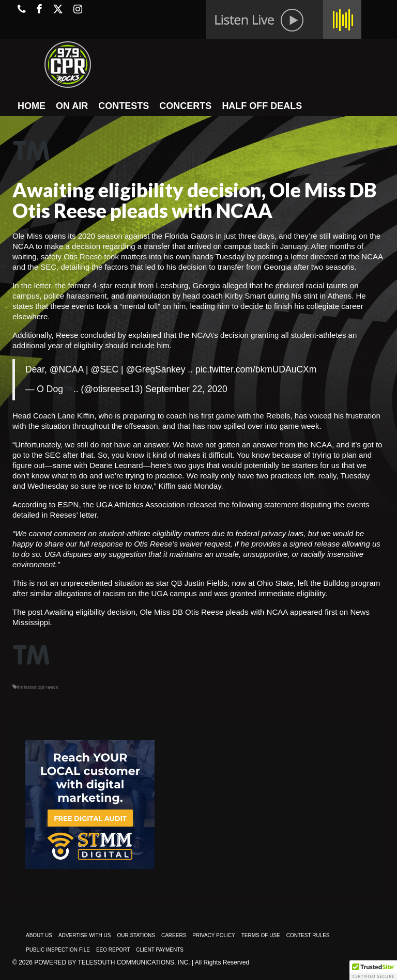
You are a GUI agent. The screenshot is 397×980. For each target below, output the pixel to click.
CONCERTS (185, 106)
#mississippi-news (37, 687)
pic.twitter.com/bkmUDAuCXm (256, 369)
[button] (373, 970)
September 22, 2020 (186, 389)
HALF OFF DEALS (262, 106)
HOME (32, 106)
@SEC (104, 369)
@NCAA (66, 369)
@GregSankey (155, 369)
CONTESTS (124, 106)
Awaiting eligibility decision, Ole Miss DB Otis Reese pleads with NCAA (166, 612)
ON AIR (72, 106)
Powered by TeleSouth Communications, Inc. (112, 962)
